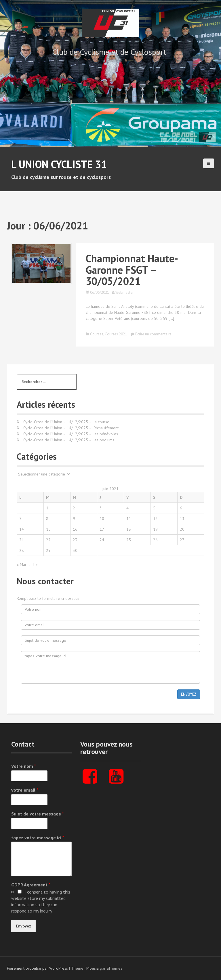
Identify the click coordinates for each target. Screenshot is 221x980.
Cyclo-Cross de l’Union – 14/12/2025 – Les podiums (69, 440)
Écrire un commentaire (153, 334)
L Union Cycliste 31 (59, 164)
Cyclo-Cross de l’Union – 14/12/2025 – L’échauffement (71, 428)
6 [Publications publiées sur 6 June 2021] (181, 508)
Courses (97, 334)
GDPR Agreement (31, 885)
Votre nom (24, 766)
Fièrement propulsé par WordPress (37, 968)
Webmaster (124, 292)
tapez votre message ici (38, 838)
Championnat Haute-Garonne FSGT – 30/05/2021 (132, 270)
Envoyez (189, 694)
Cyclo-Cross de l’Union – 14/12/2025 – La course (66, 422)
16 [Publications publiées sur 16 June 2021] (75, 529)
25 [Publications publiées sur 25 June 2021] (129, 540)
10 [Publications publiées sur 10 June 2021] (102, 519)
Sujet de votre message (38, 814)
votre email (25, 790)
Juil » (34, 565)
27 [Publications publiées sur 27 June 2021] (182, 540)
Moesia (93, 968)
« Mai (21, 565)
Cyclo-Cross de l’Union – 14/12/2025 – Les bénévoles (71, 434)
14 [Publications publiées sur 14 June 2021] (22, 529)
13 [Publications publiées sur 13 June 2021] (182, 519)
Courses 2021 (116, 334)
